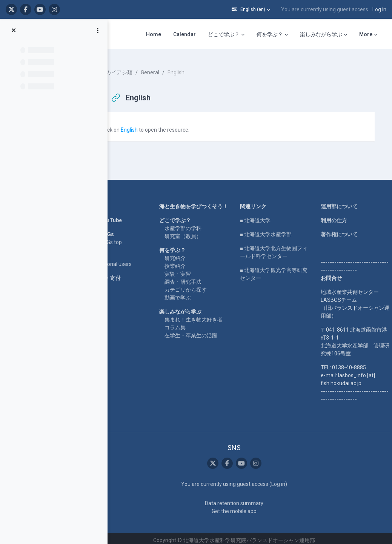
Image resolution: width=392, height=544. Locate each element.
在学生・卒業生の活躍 (207, 347)
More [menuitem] (366, 34)
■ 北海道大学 (265, 216)
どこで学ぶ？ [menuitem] (224, 34)
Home (109, 202)
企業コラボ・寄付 (122, 274)
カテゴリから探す (202, 293)
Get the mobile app (244, 507)
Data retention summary (244, 499)
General (173, 68)
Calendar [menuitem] (184, 34)
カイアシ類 (142, 68)
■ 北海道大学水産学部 (275, 230)
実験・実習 (194, 277)
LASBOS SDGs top (123, 238)
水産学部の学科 (199, 232)
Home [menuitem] (154, 34)
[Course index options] (98, 31)
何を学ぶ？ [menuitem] (270, 34)
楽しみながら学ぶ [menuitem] (321, 34)
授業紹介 (191, 269)
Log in (379, 9)
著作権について (342, 230)
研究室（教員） (199, 240)
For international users (128, 260)
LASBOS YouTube (123, 216)
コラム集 (191, 339)
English (152, 125)
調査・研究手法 (199, 285)
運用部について (342, 202)
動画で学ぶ (194, 301)
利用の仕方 (337, 216)
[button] (251, 9)
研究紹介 (191, 261)
